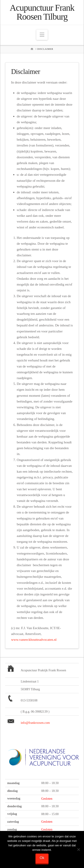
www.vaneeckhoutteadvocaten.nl (34, 640)
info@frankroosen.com (35, 723)
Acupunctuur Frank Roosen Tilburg (42, 12)
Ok (42, 858)
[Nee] (78, 849)
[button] (42, 35)
